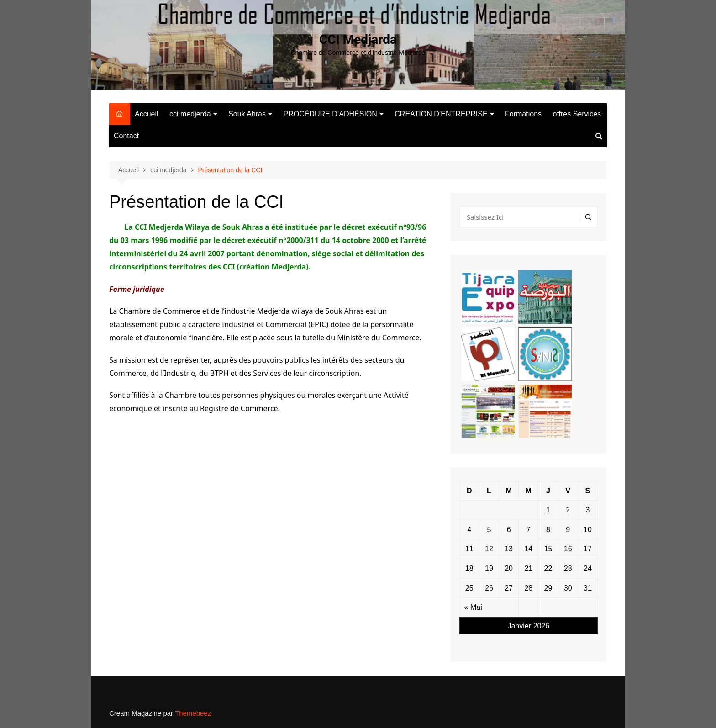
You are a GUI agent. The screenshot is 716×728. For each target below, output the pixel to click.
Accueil (147, 114)
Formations (523, 114)
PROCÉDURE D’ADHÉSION (330, 114)
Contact (126, 136)
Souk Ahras (247, 114)
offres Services (577, 114)
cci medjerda (190, 114)
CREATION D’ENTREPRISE (441, 114)
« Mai (473, 607)
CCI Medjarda (358, 40)
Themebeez (193, 713)
